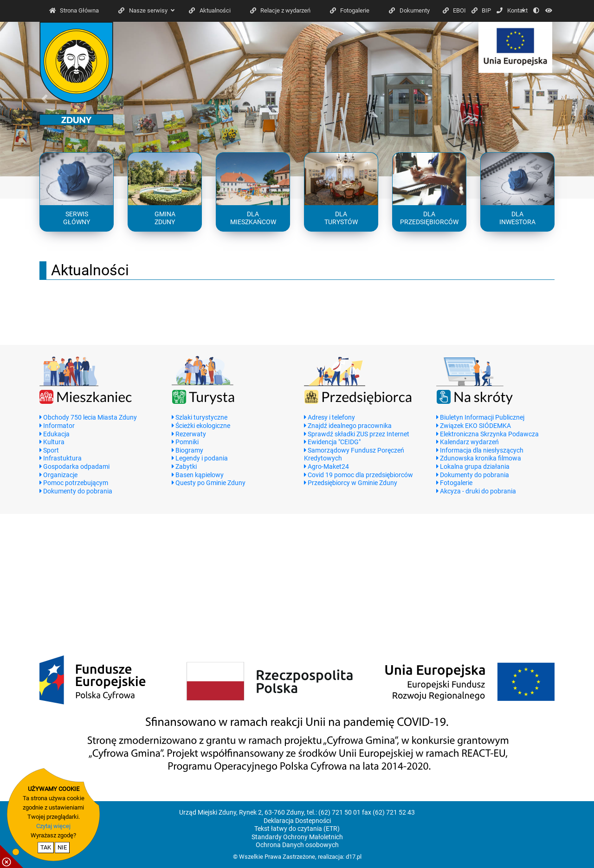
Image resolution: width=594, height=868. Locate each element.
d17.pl (354, 857)
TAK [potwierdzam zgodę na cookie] (46, 847)
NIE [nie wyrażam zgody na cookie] (62, 847)
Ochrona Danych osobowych (297, 845)
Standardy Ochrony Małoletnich (297, 837)
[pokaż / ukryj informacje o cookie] (12, 856)
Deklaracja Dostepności (297, 821)
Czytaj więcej (53, 826)
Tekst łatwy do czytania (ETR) (297, 829)
